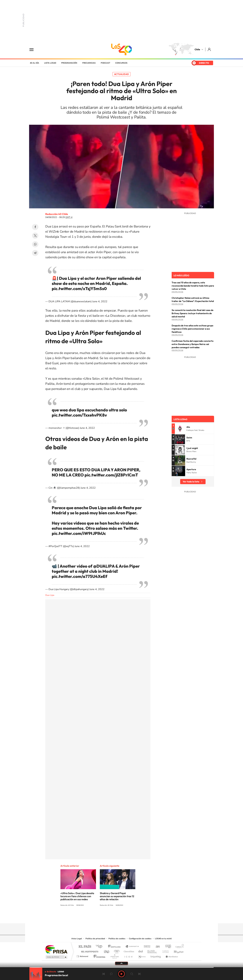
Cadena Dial (141, 951)
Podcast (105, 63)
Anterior (104, 974)
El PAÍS (85, 947)
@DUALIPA (104, 566)
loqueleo (156, 956)
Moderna (99, 956)
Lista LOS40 (50, 63)
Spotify (134, 917)
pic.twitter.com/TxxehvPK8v (79, 415)
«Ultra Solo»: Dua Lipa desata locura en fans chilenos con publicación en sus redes (77, 896)
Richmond (83, 956)
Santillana (115, 947)
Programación (69, 63)
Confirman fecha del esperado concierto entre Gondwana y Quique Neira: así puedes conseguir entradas (193, 344)
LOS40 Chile (122, 49)
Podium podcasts (114, 956)
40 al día (34, 63)
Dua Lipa (50, 595)
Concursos (121, 63)
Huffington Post (89, 951)
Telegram (35, 253)
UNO (107, 951)
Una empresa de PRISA (56, 949)
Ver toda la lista (191, 482)
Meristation (171, 956)
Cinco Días (128, 951)
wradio (116, 951)
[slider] (122, 967)
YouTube (115, 917)
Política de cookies (117, 939)
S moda (142, 956)
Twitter (35, 236)
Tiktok (102, 917)
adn (167, 947)
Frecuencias (89, 63)
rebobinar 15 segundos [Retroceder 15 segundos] (111, 974)
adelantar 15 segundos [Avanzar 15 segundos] (132, 974)
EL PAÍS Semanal (152, 951)
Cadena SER (146, 947)
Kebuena (176, 951)
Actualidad (122, 74)
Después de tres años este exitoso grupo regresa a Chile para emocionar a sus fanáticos (192, 329)
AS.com (156, 947)
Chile (197, 49)
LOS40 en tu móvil (163, 939)
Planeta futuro (164, 951)
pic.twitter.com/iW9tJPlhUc (79, 533)
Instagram (109, 917)
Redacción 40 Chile (57, 214)
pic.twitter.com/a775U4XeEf (80, 576)
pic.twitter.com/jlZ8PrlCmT (111, 475)
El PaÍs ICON (128, 956)
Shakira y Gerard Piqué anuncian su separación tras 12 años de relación (117, 896)
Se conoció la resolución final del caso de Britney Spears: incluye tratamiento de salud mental (193, 313)
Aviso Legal (77, 939)
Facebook (35, 227)
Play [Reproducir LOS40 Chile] (122, 974)
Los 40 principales (100, 947)
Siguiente (139, 974)
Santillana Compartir (132, 947)
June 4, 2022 (100, 301)
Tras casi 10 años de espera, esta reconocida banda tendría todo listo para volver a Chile (193, 286)
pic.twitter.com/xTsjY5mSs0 (79, 289)
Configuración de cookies (140, 939)
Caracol (179, 947)
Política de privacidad (95, 939)
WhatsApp (35, 244)
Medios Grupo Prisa (56, 957)
